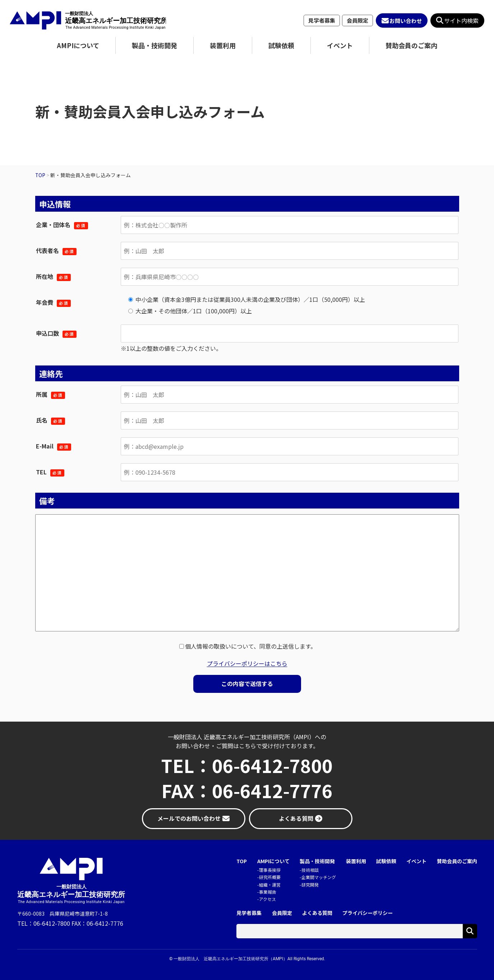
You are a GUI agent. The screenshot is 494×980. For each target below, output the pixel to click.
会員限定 (357, 20)
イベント (340, 45)
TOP (242, 861)
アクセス (267, 899)
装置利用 (223, 45)
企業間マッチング (319, 877)
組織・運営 (270, 885)
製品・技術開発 (154, 45)
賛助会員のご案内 (411, 45)
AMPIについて (78, 45)
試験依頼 (281, 45)
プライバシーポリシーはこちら (247, 663)
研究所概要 (270, 877)
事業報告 (268, 892)
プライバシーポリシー (368, 913)
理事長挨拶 (270, 870)
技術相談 (310, 870)
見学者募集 (322, 20)
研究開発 (310, 885)
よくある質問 (317, 913)
